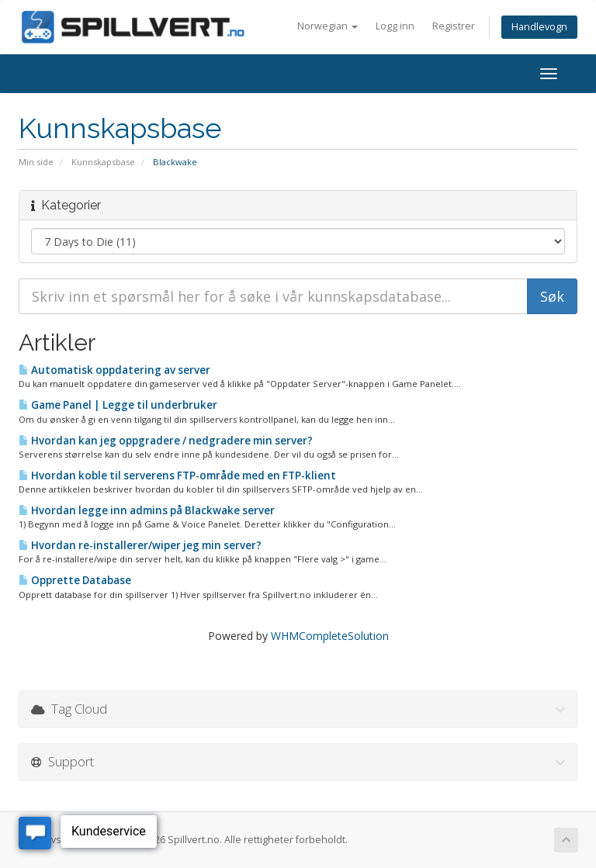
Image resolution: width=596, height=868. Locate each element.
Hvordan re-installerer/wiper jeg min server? (140, 545)
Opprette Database (75, 580)
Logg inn (395, 26)
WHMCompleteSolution (330, 636)
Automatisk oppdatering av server (114, 370)
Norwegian (327, 26)
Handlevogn (539, 27)
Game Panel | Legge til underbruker (118, 405)
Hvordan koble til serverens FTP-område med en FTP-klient (177, 475)
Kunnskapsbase (103, 162)
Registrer (454, 26)
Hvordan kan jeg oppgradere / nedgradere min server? (166, 441)
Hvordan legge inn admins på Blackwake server (147, 510)
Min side (36, 162)
